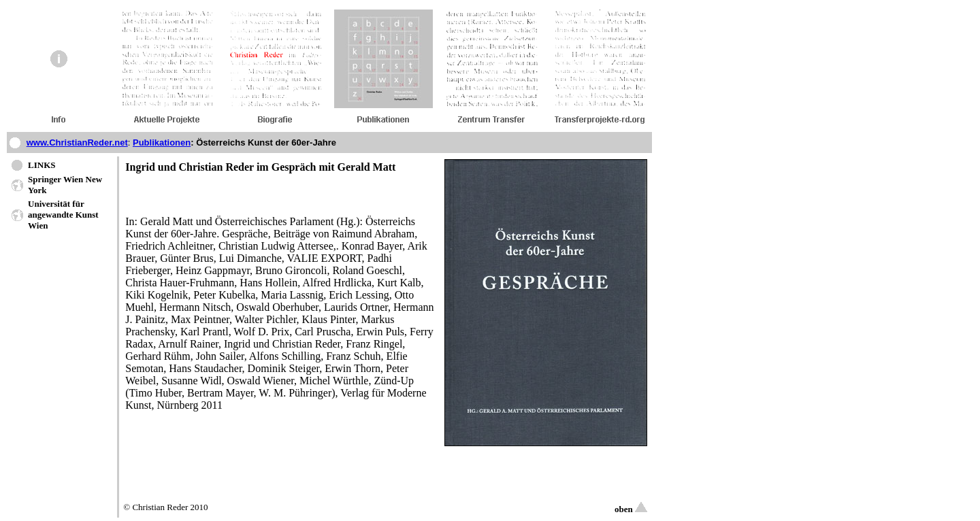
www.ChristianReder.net (77, 142)
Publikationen (162, 142)
